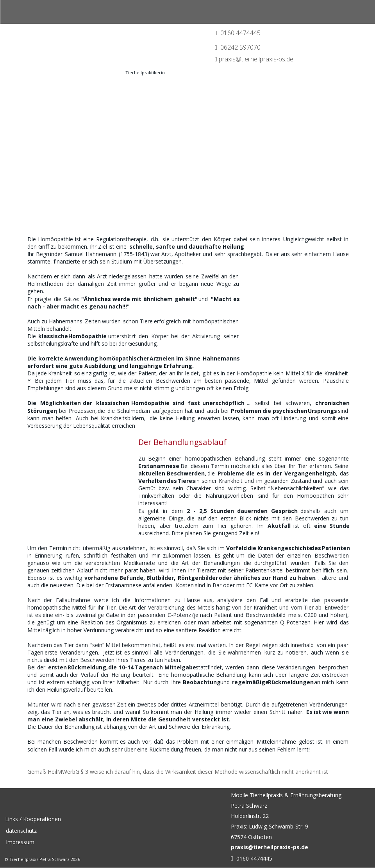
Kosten (185, 585)
